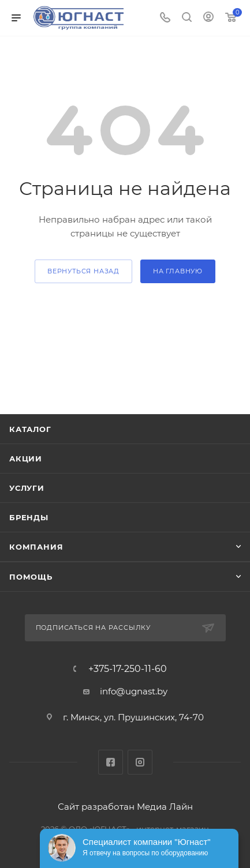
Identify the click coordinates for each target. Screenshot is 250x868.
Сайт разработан (96, 807)
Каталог (30, 429)
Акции (26, 459)
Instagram (140, 762)
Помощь (31, 577)
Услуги (27, 488)
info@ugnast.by (134, 691)
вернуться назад (83, 271)
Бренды (29, 517)
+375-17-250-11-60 (128, 669)
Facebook (111, 762)
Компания (36, 547)
